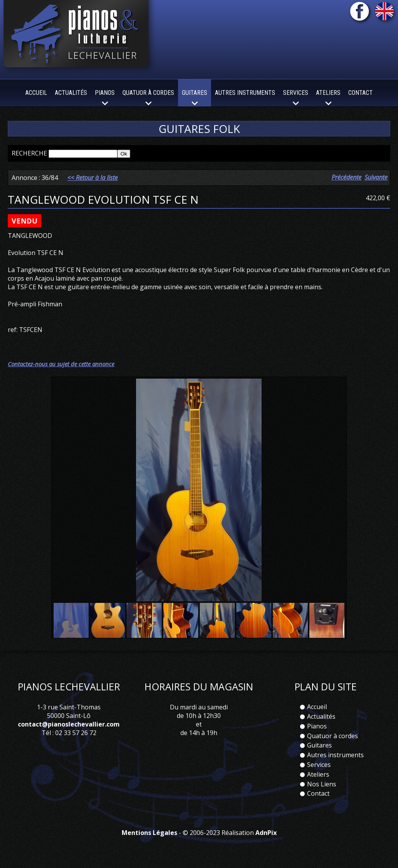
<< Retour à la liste (93, 178)
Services (319, 765)
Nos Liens (322, 784)
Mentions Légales (149, 833)
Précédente (347, 177)
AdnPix (266, 833)
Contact (360, 93)
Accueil (36, 93)
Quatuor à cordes (333, 736)
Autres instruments (245, 93)
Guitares (319, 745)
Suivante (376, 177)
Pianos (317, 726)
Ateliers (318, 774)
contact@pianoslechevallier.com (69, 724)
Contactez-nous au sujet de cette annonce (61, 364)
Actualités (71, 93)
